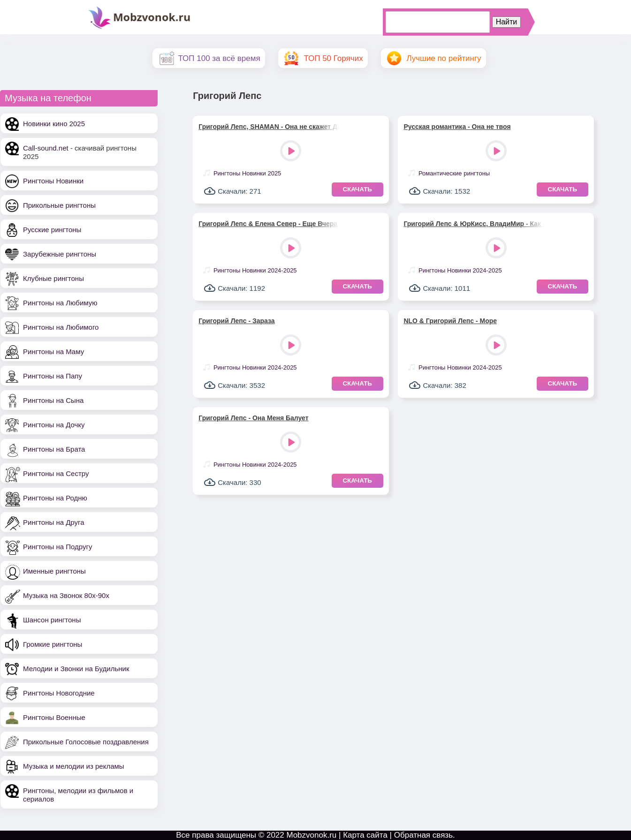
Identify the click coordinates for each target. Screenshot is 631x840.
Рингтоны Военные (54, 717)
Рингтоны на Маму (53, 352)
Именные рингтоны (54, 571)
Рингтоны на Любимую (60, 303)
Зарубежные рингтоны (60, 254)
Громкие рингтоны (53, 644)
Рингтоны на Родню (55, 498)
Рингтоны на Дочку (54, 425)
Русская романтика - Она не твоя (457, 127)
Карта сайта (365, 835)
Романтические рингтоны (454, 173)
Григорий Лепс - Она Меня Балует (253, 418)
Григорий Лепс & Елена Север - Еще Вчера (268, 224)
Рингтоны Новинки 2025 (247, 173)
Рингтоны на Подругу (57, 547)
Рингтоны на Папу (53, 376)
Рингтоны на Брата (54, 449)
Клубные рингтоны (53, 278)
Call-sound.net (46, 148)
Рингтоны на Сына (53, 400)
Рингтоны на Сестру (56, 473)
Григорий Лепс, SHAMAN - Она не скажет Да (269, 127)
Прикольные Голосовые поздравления (86, 742)
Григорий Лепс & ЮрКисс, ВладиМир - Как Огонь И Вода (474, 224)
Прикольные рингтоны (59, 205)
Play (292, 152)
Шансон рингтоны (52, 620)
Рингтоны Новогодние (59, 693)
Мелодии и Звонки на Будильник (76, 669)
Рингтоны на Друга (54, 522)
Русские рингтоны (52, 230)
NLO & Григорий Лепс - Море (450, 321)
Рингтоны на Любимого (61, 327)
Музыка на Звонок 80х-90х (66, 595)
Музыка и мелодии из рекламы (74, 766)
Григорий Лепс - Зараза (236, 321)
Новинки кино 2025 (54, 124)
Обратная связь (423, 835)
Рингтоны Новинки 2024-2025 (255, 270)
